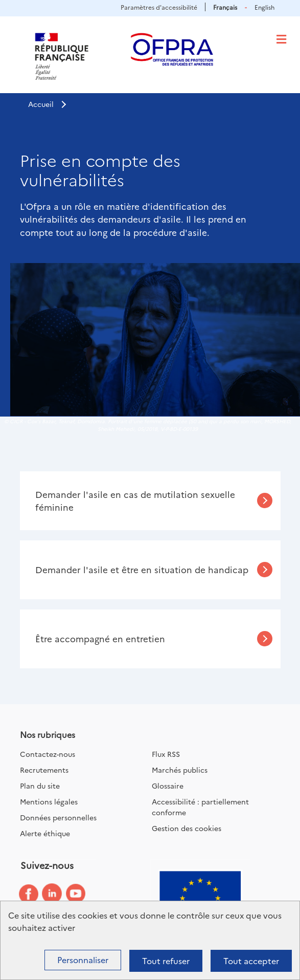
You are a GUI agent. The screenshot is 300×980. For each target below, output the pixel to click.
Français (225, 7)
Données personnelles (58, 817)
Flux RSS (166, 754)
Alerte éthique (45, 833)
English (264, 7)
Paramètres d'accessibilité (159, 7)
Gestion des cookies (187, 828)
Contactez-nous (48, 754)
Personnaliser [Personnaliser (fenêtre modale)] (83, 960)
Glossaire (168, 786)
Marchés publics (180, 770)
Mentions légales (49, 801)
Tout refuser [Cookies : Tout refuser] (166, 961)
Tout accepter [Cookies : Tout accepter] (251, 961)
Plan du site (40, 786)
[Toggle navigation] (281, 39)
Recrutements (44, 770)
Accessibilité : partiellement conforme (200, 807)
